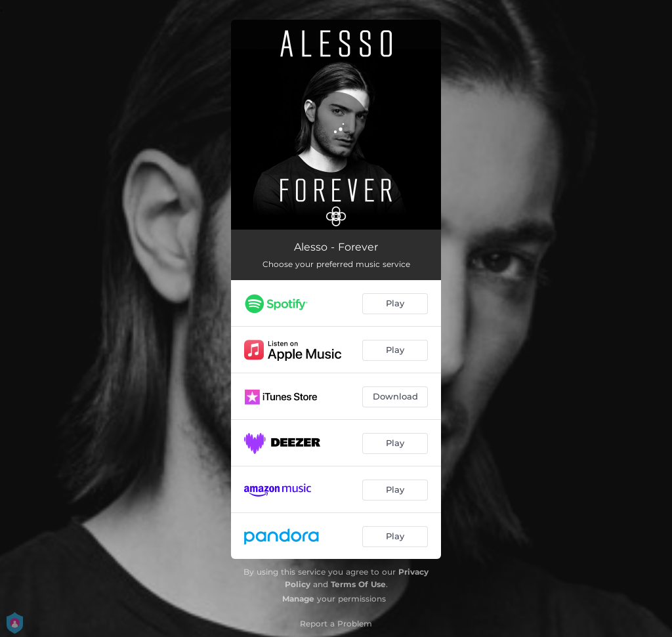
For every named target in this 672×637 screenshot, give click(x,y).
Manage (298, 599)
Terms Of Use (358, 584)
